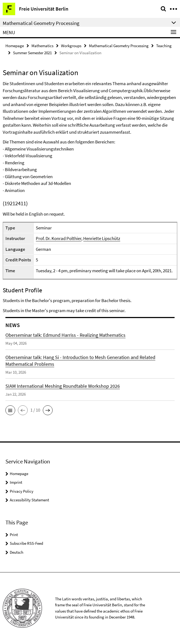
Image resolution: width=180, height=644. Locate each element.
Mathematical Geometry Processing (119, 46)
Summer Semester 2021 (32, 53)
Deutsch (17, 552)
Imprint (16, 482)
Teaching (164, 46)
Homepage (15, 46)
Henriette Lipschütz (102, 238)
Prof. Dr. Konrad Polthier (59, 238)
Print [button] (14, 535)
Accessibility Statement (29, 500)
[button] (10, 410)
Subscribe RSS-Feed (26, 543)
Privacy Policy (22, 491)
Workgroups (71, 46)
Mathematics (42, 46)
